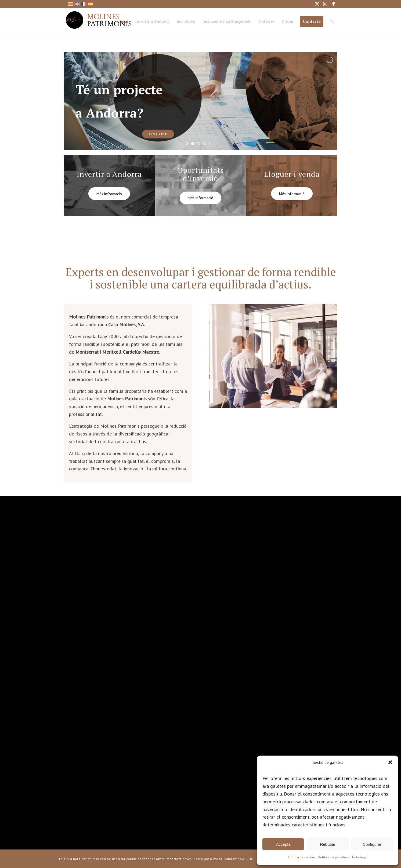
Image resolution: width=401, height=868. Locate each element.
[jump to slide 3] (205, 144)
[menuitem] (124, 22)
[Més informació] (109, 194)
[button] (390, 762)
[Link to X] (317, 4)
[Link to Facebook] (333, 4)
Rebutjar (328, 844)
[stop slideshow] (210, 144)
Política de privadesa (334, 857)
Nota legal (360, 857)
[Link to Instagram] (325, 4)
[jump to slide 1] (193, 144)
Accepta (283, 844)
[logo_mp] (99, 21)
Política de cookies (302, 857)
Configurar (372, 844)
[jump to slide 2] (199, 144)
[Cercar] (332, 21)
